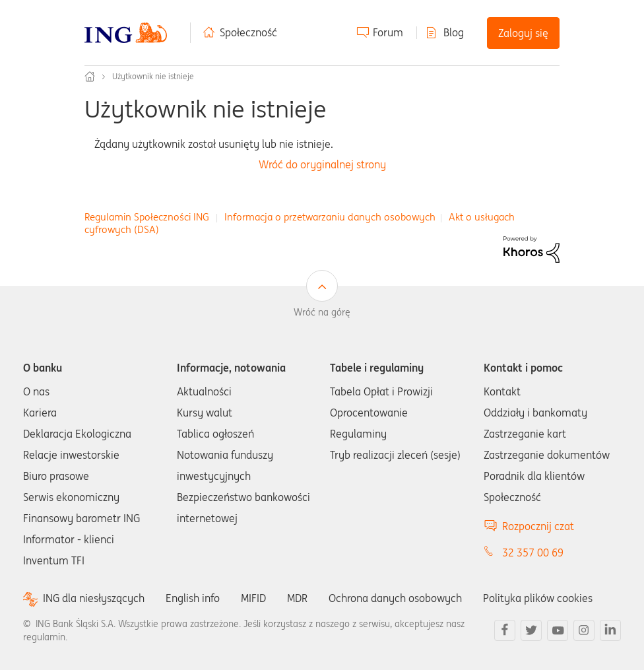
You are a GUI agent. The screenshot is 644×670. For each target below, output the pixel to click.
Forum (388, 32)
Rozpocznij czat (538, 526)
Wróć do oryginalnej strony (322, 165)
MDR (297, 598)
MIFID (253, 598)
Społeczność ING (90, 77)
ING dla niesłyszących (94, 598)
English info (193, 598)
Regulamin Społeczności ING (147, 217)
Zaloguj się (523, 33)
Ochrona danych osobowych (395, 598)
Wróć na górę (322, 312)
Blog (454, 32)
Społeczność (248, 32)
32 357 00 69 (533, 553)
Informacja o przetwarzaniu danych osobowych (330, 217)
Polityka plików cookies (538, 598)
